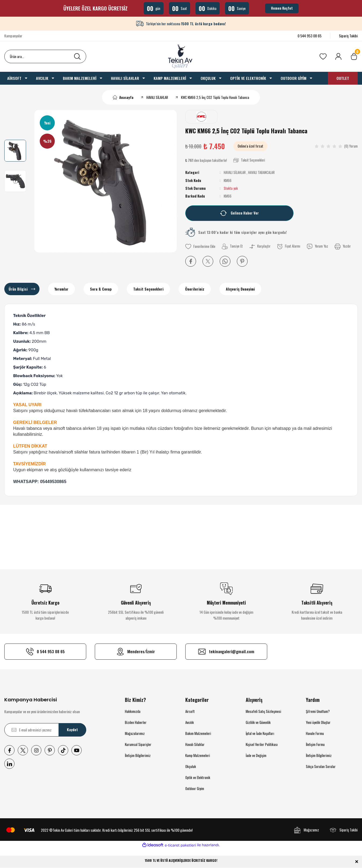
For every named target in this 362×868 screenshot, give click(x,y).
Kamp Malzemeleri (198, 755)
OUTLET (343, 78)
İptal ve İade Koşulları (260, 733)
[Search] (45, 56)
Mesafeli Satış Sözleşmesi (263, 711)
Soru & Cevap (101, 289)
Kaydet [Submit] (72, 730)
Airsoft (190, 711)
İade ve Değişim (256, 755)
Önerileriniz (195, 289)
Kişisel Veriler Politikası (262, 744)
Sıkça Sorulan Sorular (321, 766)
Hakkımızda (133, 711)
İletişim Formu (315, 744)
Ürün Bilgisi (18, 289)
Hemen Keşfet (282, 8)
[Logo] (181, 56)
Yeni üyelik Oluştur (318, 722)
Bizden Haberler (136, 722)
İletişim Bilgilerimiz (138, 755)
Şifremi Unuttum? (318, 711)
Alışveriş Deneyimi (240, 289)
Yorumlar (61, 289)
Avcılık (190, 722)
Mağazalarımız (135, 733)
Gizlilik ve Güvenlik (258, 722)
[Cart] (354, 56)
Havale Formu (315, 733)
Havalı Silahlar (195, 744)
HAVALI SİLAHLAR (235, 172)
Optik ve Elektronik (198, 777)
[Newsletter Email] (45, 730)
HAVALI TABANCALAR (261, 172)
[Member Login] (338, 56)
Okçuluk (191, 766)
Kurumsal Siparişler (138, 744)
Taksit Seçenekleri (148, 289)
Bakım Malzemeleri (198, 733)
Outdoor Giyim (195, 788)
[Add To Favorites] (201, 246)
